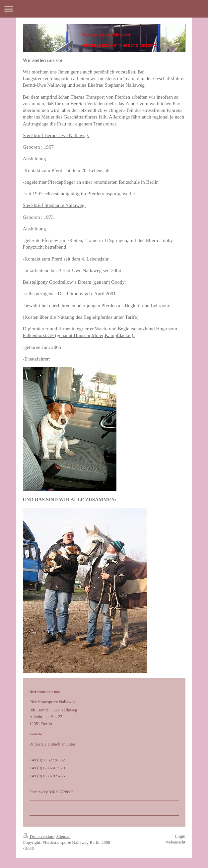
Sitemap (64, 836)
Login (180, 836)
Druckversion (39, 836)
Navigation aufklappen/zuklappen (104, 9)
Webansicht (175, 842)
